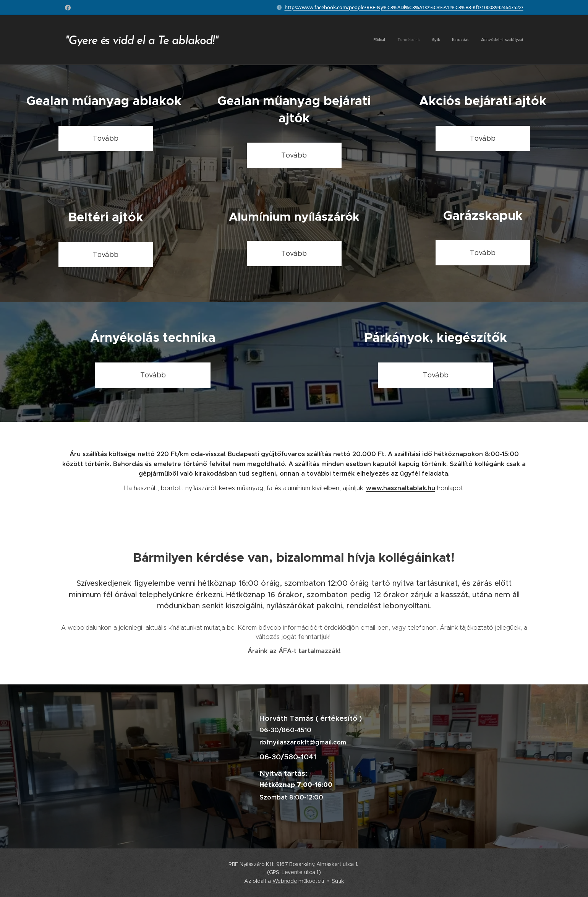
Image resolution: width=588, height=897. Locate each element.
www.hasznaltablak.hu (401, 488)
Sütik (338, 881)
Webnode (285, 881)
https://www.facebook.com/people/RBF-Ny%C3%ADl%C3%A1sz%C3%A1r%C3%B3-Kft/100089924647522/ (404, 7)
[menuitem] (477, 40)
